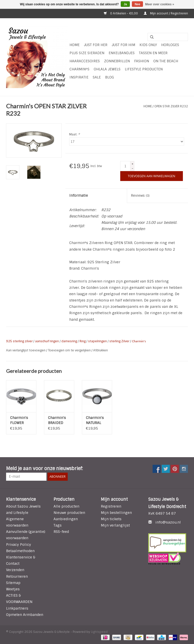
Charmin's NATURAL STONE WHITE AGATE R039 (97, 420)
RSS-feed (61, 532)
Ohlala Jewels (107, 69)
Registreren (111, 506)
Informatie (79, 195)
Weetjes (13, 589)
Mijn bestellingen (116, 513)
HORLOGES (170, 45)
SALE (97, 77)
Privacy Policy (19, 545)
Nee (137, 4)
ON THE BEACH (166, 61)
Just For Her (96, 45)
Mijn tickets (111, 519)
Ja (125, 4)
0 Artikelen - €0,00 (121, 13)
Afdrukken (101, 350)
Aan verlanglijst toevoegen (26, 350)
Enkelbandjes (122, 53)
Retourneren (17, 576)
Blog (110, 77)
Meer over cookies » (160, 4)
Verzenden (15, 570)
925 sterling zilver (19, 341)
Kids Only (148, 45)
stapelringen (98, 341)
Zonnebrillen (117, 61)
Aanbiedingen (66, 519)
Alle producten (66, 506)
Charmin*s (79, 69)
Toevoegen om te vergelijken (70, 350)
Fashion (142, 61)
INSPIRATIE (79, 77)
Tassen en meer (153, 53)
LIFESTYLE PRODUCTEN (144, 69)
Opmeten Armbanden (25, 615)
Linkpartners (17, 608)
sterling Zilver (119, 341)
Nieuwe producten (69, 513)
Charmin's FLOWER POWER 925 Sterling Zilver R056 (20, 420)
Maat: (75, 134)
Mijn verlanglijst (115, 525)
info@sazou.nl (168, 522)
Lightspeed (99, 632)
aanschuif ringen (47, 341)
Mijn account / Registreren (166, 13)
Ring (83, 341)
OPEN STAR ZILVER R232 (171, 106)
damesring (69, 341)
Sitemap (13, 583)
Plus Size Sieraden (87, 53)
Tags (58, 525)
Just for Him (123, 45)
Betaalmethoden (20, 551)
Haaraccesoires (85, 61)
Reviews (140, 195)
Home (75, 45)
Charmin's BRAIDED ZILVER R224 (59, 420)
